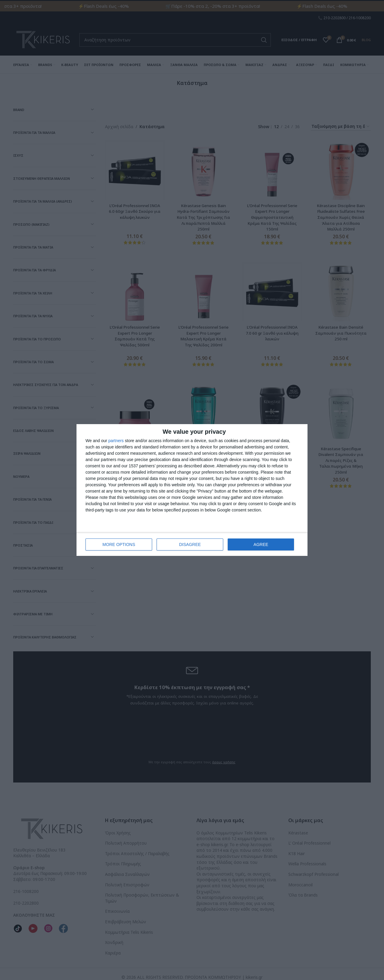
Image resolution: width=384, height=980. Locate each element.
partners (116, 441)
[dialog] (192, 490)
